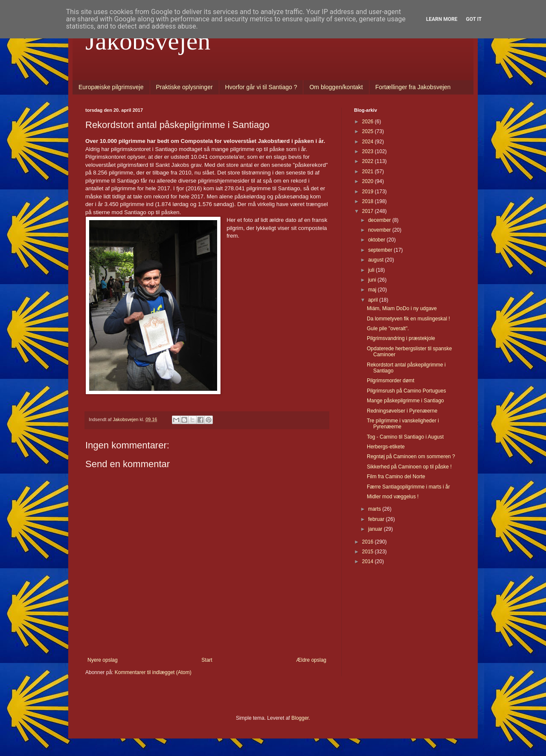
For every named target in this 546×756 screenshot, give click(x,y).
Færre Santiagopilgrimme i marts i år (408, 487)
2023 (369, 151)
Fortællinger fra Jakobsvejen (413, 87)
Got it (474, 19)
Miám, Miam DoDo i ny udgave (402, 308)
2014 (369, 561)
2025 (369, 131)
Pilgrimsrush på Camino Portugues (406, 391)
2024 (369, 142)
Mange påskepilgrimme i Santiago (405, 401)
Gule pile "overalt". (388, 329)
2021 (369, 172)
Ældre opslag (311, 660)
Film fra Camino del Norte (396, 477)
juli (372, 270)
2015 (369, 552)
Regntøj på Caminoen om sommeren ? (411, 457)
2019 (369, 192)
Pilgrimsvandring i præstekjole (401, 338)
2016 (369, 542)
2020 (369, 181)
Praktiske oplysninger (184, 87)
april (374, 300)
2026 (369, 122)
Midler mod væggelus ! (393, 497)
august (376, 260)
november (380, 230)
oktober (377, 240)
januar (376, 529)
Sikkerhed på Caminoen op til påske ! (409, 467)
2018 (369, 201)
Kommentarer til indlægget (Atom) (153, 672)
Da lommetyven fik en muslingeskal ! (408, 319)
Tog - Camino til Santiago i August (405, 437)
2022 (369, 161)
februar (377, 519)
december (380, 220)
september (381, 250)
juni (373, 280)
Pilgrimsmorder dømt (391, 381)
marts (375, 509)
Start (207, 660)
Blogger (300, 718)
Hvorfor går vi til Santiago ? (261, 87)
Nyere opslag (103, 660)
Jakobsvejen (148, 41)
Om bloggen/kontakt (336, 87)
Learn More (442, 19)
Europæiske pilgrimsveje (111, 87)
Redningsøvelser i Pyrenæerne (402, 411)
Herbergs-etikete (386, 447)
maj (373, 290)
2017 (369, 211)
